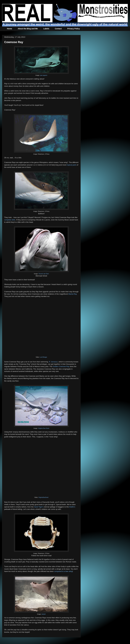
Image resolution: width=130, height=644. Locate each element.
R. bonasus (53, 362)
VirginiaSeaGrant (43, 497)
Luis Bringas (43, 357)
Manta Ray (73, 294)
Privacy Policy (74, 29)
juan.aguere (44, 75)
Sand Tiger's (39, 507)
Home (10, 29)
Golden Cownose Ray (61, 366)
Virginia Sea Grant (44, 428)
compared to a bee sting (63, 571)
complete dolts (10, 220)
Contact (58, 29)
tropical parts (71, 165)
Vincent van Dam (44, 274)
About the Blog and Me (28, 29)
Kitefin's (72, 507)
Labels (46, 29)
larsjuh (44, 614)
